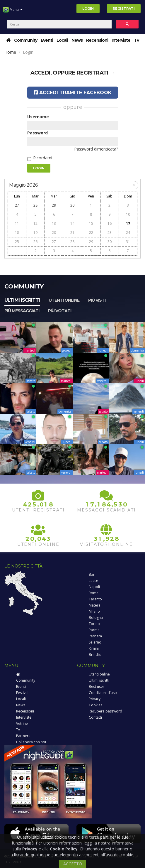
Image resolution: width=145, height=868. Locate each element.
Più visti (97, 300)
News (77, 40)
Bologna (96, 618)
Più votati (60, 311)
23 (110, 233)
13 (54, 223)
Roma (94, 593)
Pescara (95, 636)
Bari (92, 574)
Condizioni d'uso (103, 693)
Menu (13, 12)
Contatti (95, 717)
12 (35, 223)
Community (26, 40)
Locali (62, 40)
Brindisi (95, 655)
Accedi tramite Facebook (73, 93)
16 (110, 223)
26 (35, 242)
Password (37, 133)
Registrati (124, 9)
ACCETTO (73, 864)
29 (54, 205)
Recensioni (97, 40)
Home (10, 52)
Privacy (95, 699)
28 (35, 205)
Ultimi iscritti (22, 300)
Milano (94, 611)
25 (17, 242)
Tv (136, 40)
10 (128, 214)
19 (35, 233)
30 (72, 205)
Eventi (47, 40)
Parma (94, 630)
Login (88, 9)
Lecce (93, 581)
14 (72, 223)
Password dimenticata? (96, 149)
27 (17, 205)
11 (17, 223)
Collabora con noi (31, 742)
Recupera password (105, 711)
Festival (22, 693)
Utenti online (64, 300)
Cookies (95, 705)
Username (38, 117)
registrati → (96, 73)
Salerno (95, 642)
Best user (97, 687)
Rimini (94, 648)
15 (91, 223)
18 (17, 233)
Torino (94, 624)
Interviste (121, 40)
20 (54, 233)
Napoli (94, 587)
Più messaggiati (22, 311)
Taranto (95, 599)
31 (128, 242)
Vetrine (22, 723)
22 (91, 233)
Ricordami (43, 158)
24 (128, 233)
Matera (95, 605)
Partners (23, 736)
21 (72, 233)
